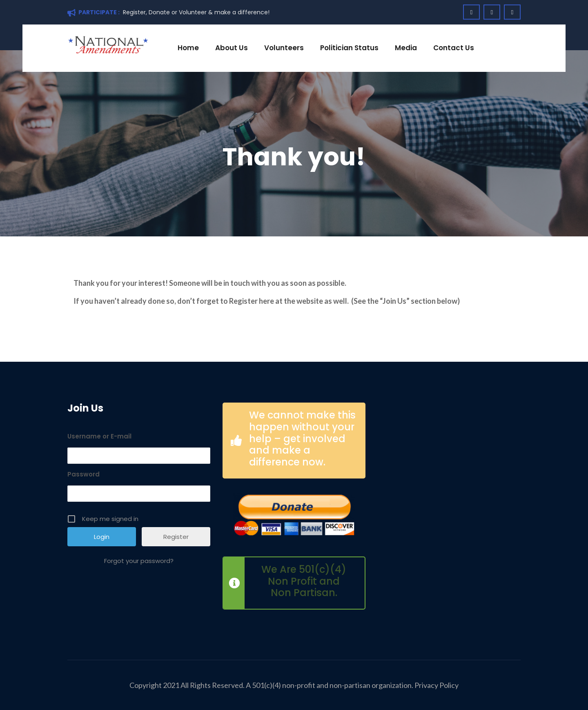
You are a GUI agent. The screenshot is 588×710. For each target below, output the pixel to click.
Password (84, 474)
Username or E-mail (99, 436)
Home (188, 48)
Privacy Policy (437, 685)
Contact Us (454, 48)
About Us (232, 48)
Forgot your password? (139, 561)
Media (406, 48)
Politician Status (349, 48)
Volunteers (284, 48)
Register (176, 537)
